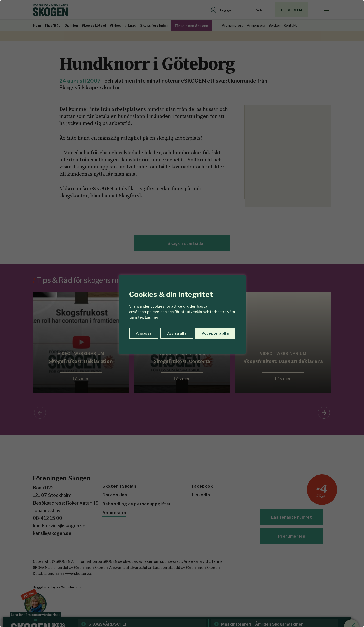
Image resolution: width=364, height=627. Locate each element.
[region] (182, 313)
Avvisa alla (177, 333)
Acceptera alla (215, 333)
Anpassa (144, 333)
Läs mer (152, 317)
